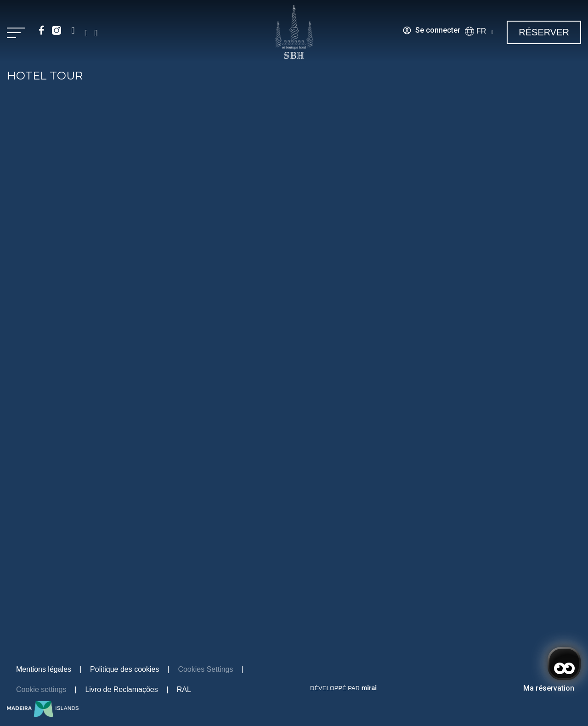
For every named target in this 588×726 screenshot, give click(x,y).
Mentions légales (44, 669)
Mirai (369, 688)
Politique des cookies (124, 669)
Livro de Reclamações (121, 689)
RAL (184, 689)
